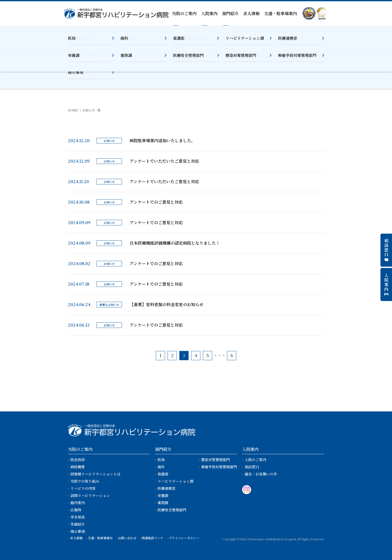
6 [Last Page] (232, 355)
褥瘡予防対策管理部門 (219, 467)
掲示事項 (78, 531)
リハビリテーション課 (176, 481)
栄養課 (163, 495)
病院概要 (78, 467)
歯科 (161, 467)
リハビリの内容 (83, 488)
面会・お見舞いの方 (261, 474)
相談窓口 (252, 467)
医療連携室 (167, 488)
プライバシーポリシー (184, 538)
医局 (161, 460)
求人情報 (251, 13)
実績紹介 (78, 524)
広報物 (76, 510)
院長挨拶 (78, 460)
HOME (73, 110)
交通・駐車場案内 (281, 13)
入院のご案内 (255, 460)
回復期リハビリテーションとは (96, 474)
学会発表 (78, 517)
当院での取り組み (85, 481)
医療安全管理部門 (172, 510)
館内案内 (78, 503)
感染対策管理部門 (215, 460)
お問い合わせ (127, 538)
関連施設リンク (152, 538)
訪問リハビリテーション (90, 495)
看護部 (163, 474)
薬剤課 (163, 503)
